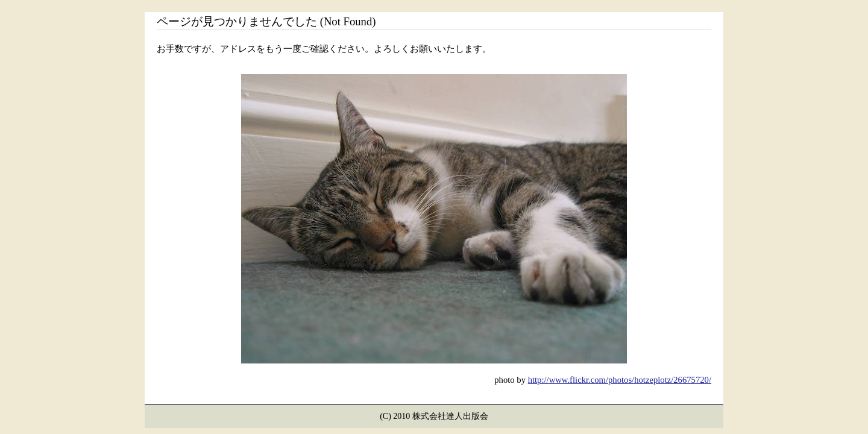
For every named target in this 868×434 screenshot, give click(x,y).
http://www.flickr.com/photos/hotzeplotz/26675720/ (620, 380)
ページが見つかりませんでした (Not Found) (266, 21)
